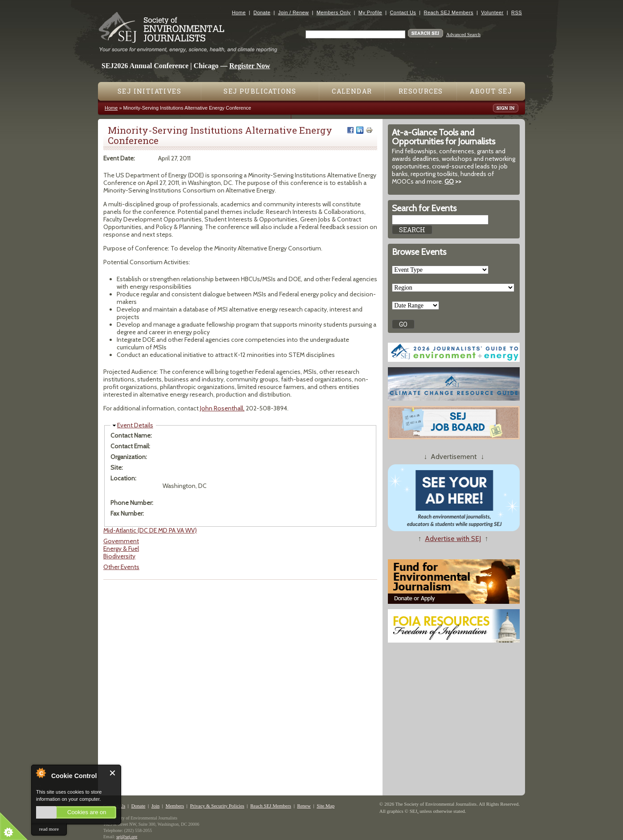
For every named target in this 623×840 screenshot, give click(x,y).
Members (175, 806)
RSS (517, 12)
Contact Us (403, 12)
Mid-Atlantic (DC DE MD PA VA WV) (150, 530)
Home (239, 12)
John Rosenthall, (222, 408)
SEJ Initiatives (149, 91)
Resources (421, 91)
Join (155, 806)
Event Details (135, 425)
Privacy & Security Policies (217, 806)
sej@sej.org (127, 837)
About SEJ (491, 91)
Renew (304, 806)
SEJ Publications (260, 91)
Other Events (121, 567)
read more (49, 829)
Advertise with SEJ (453, 539)
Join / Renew (294, 12)
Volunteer (492, 12)
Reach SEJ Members (449, 12)
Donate (262, 12)
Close (113, 773)
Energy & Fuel (121, 549)
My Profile (370, 12)
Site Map (326, 806)
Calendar (352, 91)
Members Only (334, 12)
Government (121, 541)
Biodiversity (119, 556)
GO (449, 181)
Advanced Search (463, 34)
